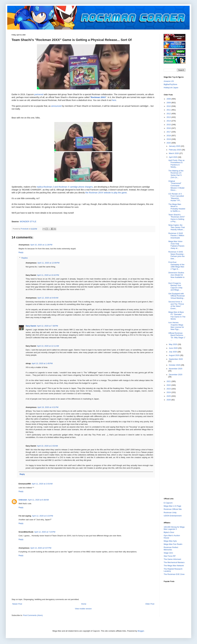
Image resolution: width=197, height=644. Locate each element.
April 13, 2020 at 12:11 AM (48, 346)
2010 (169, 106)
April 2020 (173, 157)
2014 (169, 121)
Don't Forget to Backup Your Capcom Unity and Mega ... (175, 287)
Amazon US (169, 81)
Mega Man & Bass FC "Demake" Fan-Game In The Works (177, 315)
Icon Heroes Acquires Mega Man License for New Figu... (176, 326)
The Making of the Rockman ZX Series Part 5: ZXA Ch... (176, 174)
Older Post (150, 604)
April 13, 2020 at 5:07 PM (41, 548)
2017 (169, 132)
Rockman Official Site (173, 509)
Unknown (23, 500)
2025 (169, 396)
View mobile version (83, 609)
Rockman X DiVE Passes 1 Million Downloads (176, 236)
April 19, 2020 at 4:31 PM (48, 407)
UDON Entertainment (173, 516)
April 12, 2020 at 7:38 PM (47, 326)
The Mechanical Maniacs (174, 562)
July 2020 (173, 352)
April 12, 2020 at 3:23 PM (43, 516)
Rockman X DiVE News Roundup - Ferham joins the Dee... (176, 255)
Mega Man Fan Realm (173, 544)
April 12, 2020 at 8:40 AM (48, 298)
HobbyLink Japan (171, 88)
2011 (169, 110)
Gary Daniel (31, 326)
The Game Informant (172, 559)
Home (84, 604)
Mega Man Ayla (170, 541)
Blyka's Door (169, 532)
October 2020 (175, 365)
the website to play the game (106, 193)
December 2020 (176, 375)
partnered (39, 94)
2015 (169, 125)
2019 (169, 139)
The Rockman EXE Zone (174, 574)
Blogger (141, 631)
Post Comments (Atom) (33, 615)
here (114, 100)
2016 (169, 128)
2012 (169, 114)
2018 (169, 136)
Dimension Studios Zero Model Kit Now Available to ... (176, 276)
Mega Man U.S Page (172, 506)
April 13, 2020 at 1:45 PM (42, 363)
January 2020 (175, 146)
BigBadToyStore (170, 84)
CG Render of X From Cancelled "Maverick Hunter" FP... (176, 197)
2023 (169, 389)
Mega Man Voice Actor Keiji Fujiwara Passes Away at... (176, 245)
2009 (169, 103)
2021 (169, 381)
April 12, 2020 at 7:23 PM (45, 532)
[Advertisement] (175, 449)
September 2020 (176, 359)
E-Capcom (168, 503)
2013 (169, 117)
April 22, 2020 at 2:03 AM (47, 446)
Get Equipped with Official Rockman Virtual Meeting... (177, 296)
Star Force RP (170, 556)
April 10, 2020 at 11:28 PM (41, 245)
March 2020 (174, 153)
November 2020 (176, 369)
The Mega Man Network (174, 566)
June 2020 (174, 348)
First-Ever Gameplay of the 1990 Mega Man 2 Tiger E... (176, 266)
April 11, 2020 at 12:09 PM (48, 263)
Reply (21, 252)
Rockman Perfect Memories (171, 548)
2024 (169, 392)
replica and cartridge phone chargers (65, 187)
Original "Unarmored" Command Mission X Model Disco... (176, 186)
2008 (169, 99)
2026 (169, 400)
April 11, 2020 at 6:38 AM (38, 500)
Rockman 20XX (98, 97)
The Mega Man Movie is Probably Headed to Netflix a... (177, 208)
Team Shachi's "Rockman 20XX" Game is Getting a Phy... (177, 218)
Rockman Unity (170, 512)
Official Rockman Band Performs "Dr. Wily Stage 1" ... (177, 336)
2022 (169, 385)
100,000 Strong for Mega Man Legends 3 (174, 528)
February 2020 (175, 150)
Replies (25, 258)
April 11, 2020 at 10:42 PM (48, 275)
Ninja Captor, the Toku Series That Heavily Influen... (176, 227)
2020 (169, 143)
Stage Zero (168, 553)
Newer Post (17, 604)
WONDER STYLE (28, 222)
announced (57, 106)
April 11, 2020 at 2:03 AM (42, 484)
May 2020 (173, 344)
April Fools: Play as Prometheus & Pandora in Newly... (176, 164)
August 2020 (174, 355)
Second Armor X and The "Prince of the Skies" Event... (176, 305)
